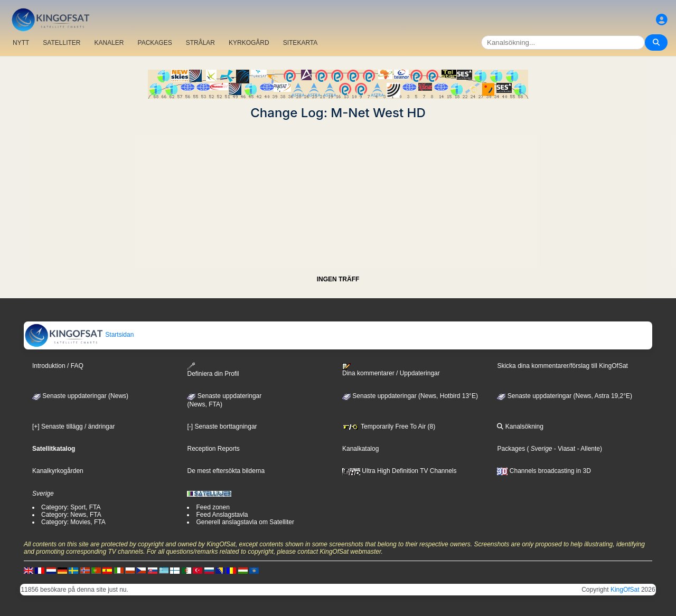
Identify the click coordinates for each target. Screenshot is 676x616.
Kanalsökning (520, 427)
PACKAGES (155, 43)
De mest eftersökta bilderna (226, 471)
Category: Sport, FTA (71, 507)
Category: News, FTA (71, 515)
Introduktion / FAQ (58, 366)
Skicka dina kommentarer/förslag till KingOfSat (562, 366)
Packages (511, 449)
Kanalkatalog (360, 449)
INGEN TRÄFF (338, 279)
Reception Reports (213, 449)
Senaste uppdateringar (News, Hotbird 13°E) (410, 396)
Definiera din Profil (213, 370)
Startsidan (79, 335)
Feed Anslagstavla (222, 515)
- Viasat (564, 449)
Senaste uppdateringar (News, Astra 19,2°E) (565, 396)
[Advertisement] (338, 194)
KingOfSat (625, 590)
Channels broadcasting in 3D (544, 471)
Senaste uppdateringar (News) (80, 396)
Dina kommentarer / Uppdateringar (391, 370)
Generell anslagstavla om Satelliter (245, 522)
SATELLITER (62, 43)
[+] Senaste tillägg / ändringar (73, 427)
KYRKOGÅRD (249, 43)
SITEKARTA (301, 43)
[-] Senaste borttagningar (222, 427)
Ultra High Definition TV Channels (400, 471)
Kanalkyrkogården (58, 471)
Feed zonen (213, 507)
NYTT (21, 43)
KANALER (109, 43)
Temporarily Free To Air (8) (389, 427)
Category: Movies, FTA (73, 522)
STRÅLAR (200, 43)
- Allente (588, 449)
